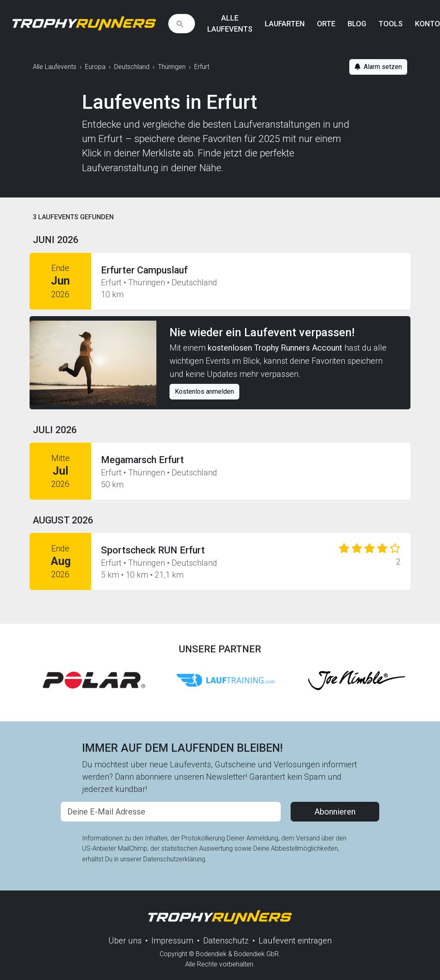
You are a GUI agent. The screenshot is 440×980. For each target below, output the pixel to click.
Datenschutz (226, 941)
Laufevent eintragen (295, 941)
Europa (95, 67)
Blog (357, 24)
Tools (391, 24)
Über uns (125, 941)
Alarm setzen (378, 67)
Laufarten (285, 24)
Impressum (172, 941)
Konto (427, 24)
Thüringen (172, 67)
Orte (326, 24)
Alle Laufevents (230, 23)
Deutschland (132, 67)
